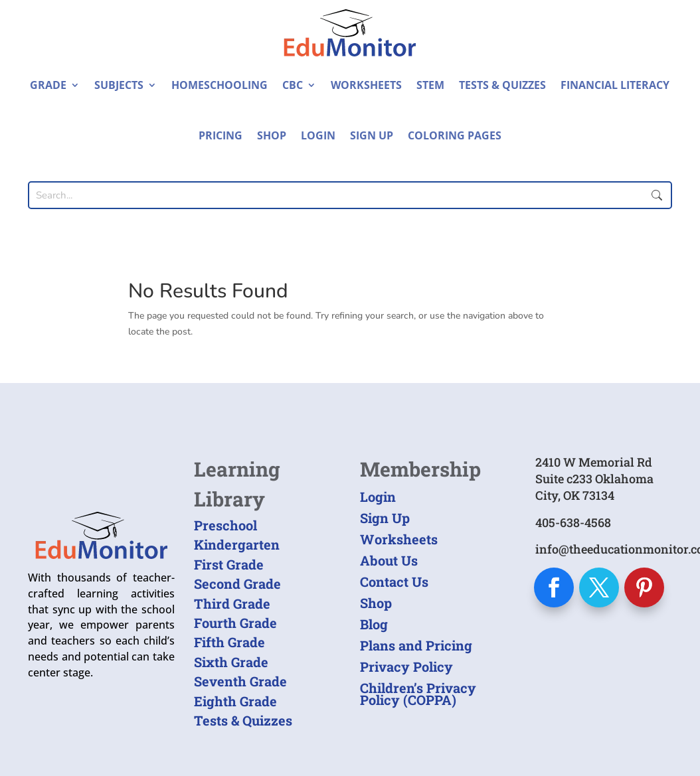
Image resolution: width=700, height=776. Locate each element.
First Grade (229, 564)
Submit (656, 195)
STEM (430, 85)
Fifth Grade (229, 642)
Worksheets (366, 85)
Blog (374, 624)
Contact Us (394, 582)
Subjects (119, 85)
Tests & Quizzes (502, 85)
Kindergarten (237, 544)
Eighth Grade (235, 701)
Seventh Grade (240, 681)
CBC (293, 85)
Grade (48, 85)
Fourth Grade (235, 623)
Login (318, 135)
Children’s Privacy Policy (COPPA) (418, 694)
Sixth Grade (231, 662)
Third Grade (232, 603)
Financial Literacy (615, 85)
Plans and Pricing (416, 645)
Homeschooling (219, 85)
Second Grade (237, 583)
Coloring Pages (455, 135)
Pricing (220, 135)
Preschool (225, 525)
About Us (389, 560)
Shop (272, 135)
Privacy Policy (406, 666)
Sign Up (372, 135)
